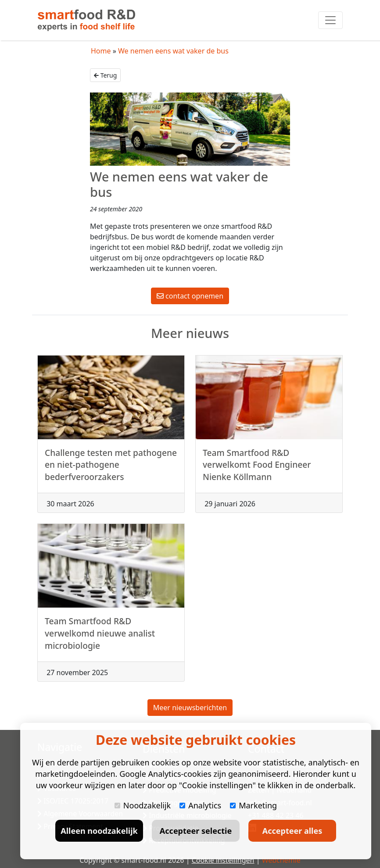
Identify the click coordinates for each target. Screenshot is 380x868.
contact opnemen (190, 296)
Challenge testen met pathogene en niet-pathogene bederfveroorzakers (111, 469)
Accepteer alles (292, 831)
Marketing (253, 805)
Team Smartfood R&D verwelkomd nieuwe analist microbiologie (100, 637)
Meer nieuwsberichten (190, 708)
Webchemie (281, 860)
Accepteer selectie (196, 831)
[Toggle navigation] (330, 20)
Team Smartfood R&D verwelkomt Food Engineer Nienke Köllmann (257, 469)
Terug (105, 75)
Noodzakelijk (143, 805)
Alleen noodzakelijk (99, 831)
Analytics (200, 805)
